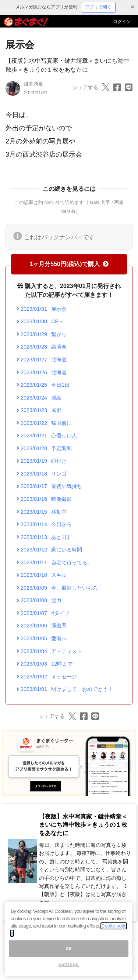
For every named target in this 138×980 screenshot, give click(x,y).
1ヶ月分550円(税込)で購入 (69, 264)
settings (69, 969)
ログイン (122, 22)
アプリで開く (98, 7)
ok (69, 953)
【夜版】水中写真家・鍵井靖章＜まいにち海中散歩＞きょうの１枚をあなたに (83, 825)
